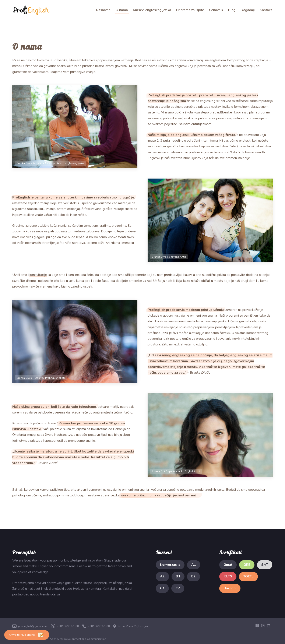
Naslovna (103, 10)
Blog (232, 10)
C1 (162, 588)
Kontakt (266, 10)
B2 (193, 576)
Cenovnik (216, 10)
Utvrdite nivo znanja (27, 635)
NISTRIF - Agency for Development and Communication (72, 639)
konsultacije (38, 275)
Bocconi (230, 588)
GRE (247, 565)
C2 (178, 588)
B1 (178, 576)
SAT (265, 565)
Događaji (248, 10)
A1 (194, 565)
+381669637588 (65, 626)
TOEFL (248, 576)
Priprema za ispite (190, 10)
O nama (122, 10)
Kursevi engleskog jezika (152, 10)
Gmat (228, 565)
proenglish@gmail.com (30, 626)
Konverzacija (170, 565)
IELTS (228, 576)
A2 (162, 576)
